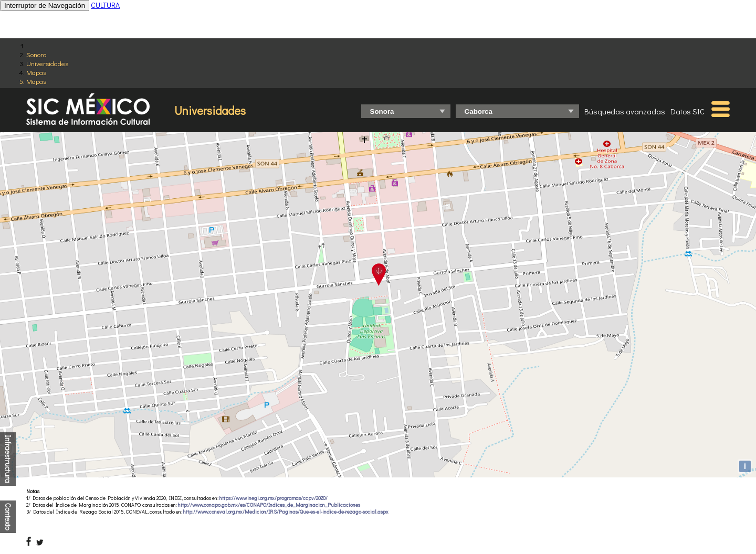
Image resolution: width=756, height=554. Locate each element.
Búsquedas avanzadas (625, 111)
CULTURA (105, 5)
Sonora (36, 54)
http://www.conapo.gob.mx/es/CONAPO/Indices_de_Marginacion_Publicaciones (269, 505)
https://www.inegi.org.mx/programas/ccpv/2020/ (274, 498)
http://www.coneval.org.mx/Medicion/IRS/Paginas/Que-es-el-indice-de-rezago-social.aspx (286, 512)
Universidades (47, 63)
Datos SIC (687, 111)
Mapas (36, 72)
